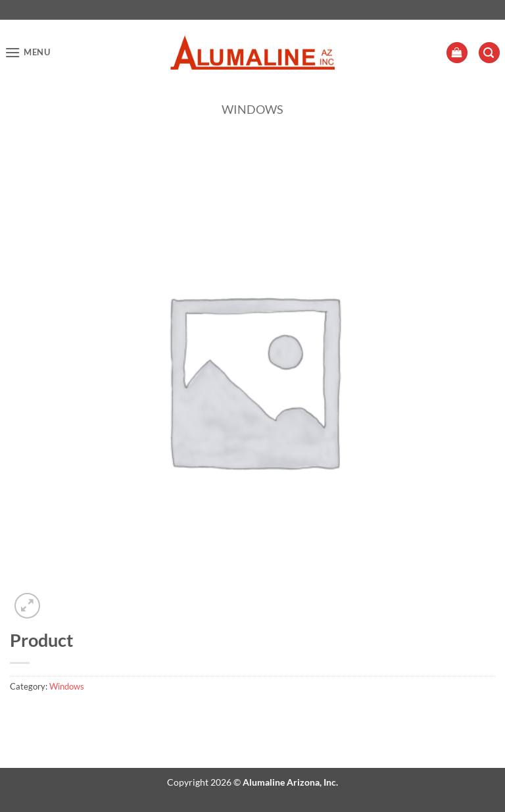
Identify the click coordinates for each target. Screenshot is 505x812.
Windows (252, 109)
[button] (28, 52)
